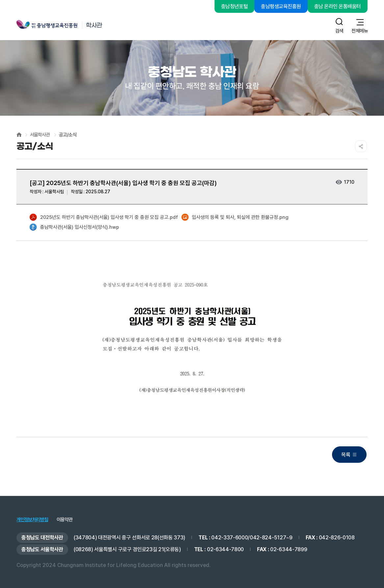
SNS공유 (361, 146)
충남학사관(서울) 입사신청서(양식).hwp (74, 227)
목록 (346, 455)
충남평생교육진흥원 (281, 6)
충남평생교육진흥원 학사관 (71, 25)
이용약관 (64, 520)
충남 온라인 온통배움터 (338, 6)
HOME (19, 135)
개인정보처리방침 (32, 520)
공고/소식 (68, 135)
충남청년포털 (234, 6)
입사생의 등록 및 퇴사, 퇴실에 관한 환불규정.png (235, 218)
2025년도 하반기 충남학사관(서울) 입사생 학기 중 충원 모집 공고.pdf (104, 218)
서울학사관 (40, 135)
